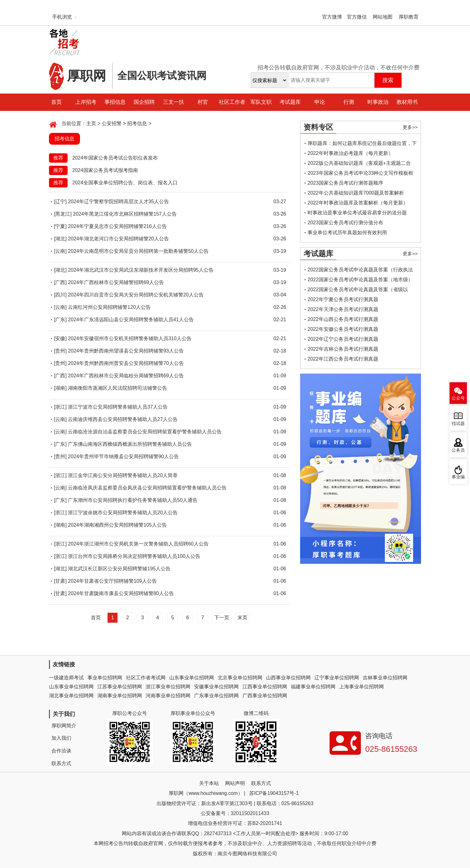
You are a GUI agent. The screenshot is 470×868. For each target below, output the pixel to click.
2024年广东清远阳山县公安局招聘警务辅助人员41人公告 (131, 320)
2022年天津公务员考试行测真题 (343, 309)
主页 (91, 123)
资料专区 (318, 127)
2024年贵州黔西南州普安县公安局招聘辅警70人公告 (126, 363)
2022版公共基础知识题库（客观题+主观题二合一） (359, 164)
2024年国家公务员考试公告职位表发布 (115, 158)
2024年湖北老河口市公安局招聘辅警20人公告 (118, 239)
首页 (56, 102)
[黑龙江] (63, 214)
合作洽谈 (61, 751)
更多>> (410, 127)
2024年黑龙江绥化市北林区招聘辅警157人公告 (125, 214)
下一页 (222, 618)
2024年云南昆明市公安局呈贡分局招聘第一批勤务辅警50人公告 (138, 251)
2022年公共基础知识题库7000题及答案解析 (356, 193)
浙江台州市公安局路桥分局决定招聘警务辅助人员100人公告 (134, 556)
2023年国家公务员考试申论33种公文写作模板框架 (360, 174)
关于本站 (209, 783)
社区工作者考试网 (146, 678)
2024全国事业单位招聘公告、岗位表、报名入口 (125, 183)
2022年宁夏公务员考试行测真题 (343, 299)
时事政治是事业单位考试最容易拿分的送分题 (357, 213)
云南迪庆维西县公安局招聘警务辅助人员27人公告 (123, 419)
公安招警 (112, 123)
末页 (242, 618)
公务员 (458, 450)
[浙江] (60, 407)
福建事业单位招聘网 (313, 687)
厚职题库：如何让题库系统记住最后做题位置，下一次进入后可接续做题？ (362, 145)
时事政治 (378, 102)
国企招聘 (144, 102)
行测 (349, 102)
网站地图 (383, 17)
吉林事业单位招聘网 (385, 678)
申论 (320, 102)
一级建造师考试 (66, 678)
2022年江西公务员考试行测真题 (343, 359)
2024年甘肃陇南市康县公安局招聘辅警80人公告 (121, 593)
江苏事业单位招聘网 (120, 687)
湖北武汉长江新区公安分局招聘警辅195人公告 (119, 569)
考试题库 (290, 102)
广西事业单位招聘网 (265, 696)
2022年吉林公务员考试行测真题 (343, 349)
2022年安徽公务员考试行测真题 (343, 329)
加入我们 (61, 738)
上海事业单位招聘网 (361, 687)
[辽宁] (60, 202)
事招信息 (115, 102)
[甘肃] (60, 581)
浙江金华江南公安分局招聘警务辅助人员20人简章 (123, 475)
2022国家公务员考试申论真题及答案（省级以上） (358, 291)
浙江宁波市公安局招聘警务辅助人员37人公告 (118, 407)
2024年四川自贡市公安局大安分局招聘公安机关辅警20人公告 (136, 295)
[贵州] (60, 351)
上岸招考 (86, 102)
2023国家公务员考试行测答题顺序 (345, 183)
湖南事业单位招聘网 (120, 696)
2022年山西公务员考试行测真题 (343, 319)
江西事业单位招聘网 (265, 687)
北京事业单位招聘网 (240, 678)
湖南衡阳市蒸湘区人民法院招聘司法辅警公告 (117, 388)
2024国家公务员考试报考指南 (105, 170)
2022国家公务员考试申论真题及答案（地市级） (360, 280)
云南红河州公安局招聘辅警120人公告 (109, 307)
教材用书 (407, 102)
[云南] (60, 251)
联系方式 (61, 763)
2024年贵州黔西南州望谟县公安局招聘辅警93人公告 (126, 351)
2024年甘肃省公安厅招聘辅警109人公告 (112, 581)
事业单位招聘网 (105, 678)
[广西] (60, 282)
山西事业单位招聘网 (288, 678)
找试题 (458, 424)
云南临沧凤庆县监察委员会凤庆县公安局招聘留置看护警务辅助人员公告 (147, 488)
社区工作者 (232, 102)
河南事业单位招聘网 (168, 696)
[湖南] (60, 388)
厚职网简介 (64, 726)
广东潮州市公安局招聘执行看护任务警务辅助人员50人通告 (133, 500)
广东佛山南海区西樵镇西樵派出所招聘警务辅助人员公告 (130, 444)
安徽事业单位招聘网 (216, 687)
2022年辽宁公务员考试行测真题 (343, 339)
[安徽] (60, 338)
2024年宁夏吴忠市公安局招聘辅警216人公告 (117, 226)
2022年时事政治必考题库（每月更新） (350, 153)
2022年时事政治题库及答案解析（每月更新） (358, 203)
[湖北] (60, 239)
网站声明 (235, 783)
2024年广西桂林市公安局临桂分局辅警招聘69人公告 (126, 376)
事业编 (458, 477)
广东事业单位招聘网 (216, 696)
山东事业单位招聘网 (192, 678)
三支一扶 (174, 102)
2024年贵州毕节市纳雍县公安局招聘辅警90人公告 (123, 456)
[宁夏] (60, 226)
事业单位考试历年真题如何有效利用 (347, 232)
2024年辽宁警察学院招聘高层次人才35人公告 (118, 202)
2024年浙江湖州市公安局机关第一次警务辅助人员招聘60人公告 (138, 544)
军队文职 (261, 102)
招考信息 (137, 123)
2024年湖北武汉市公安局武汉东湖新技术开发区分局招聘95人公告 (141, 270)
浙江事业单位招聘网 (168, 687)
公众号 (458, 398)
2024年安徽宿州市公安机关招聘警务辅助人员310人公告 (130, 338)
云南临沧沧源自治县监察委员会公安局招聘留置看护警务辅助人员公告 (145, 432)
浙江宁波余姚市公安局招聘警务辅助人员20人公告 (123, 513)
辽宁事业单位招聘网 (337, 678)
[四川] (60, 295)
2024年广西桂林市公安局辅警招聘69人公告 (116, 282)
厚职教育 (409, 17)
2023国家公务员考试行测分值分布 (345, 223)
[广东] (60, 320)
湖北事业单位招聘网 (71, 696)
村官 (203, 102)
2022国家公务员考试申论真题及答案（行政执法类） (360, 271)
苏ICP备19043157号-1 (274, 793)
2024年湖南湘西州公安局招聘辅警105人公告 (117, 525)
